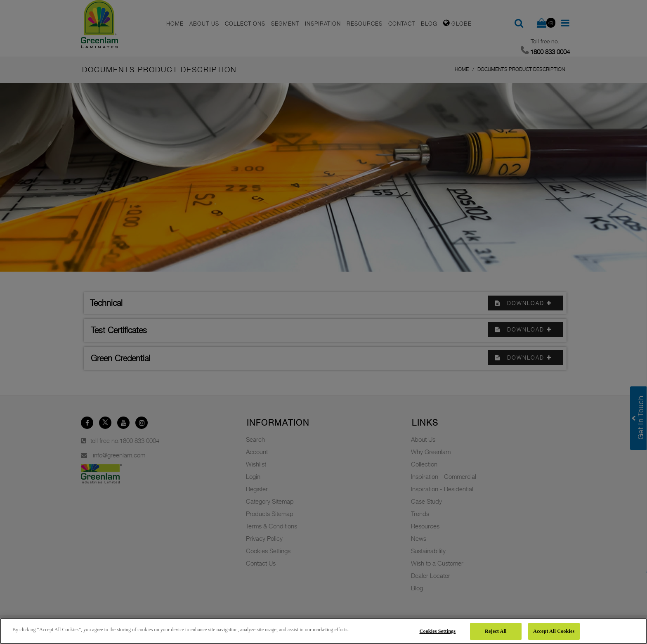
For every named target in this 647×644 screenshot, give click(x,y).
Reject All (496, 631)
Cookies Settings (438, 631)
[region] (323, 631)
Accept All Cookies (554, 631)
